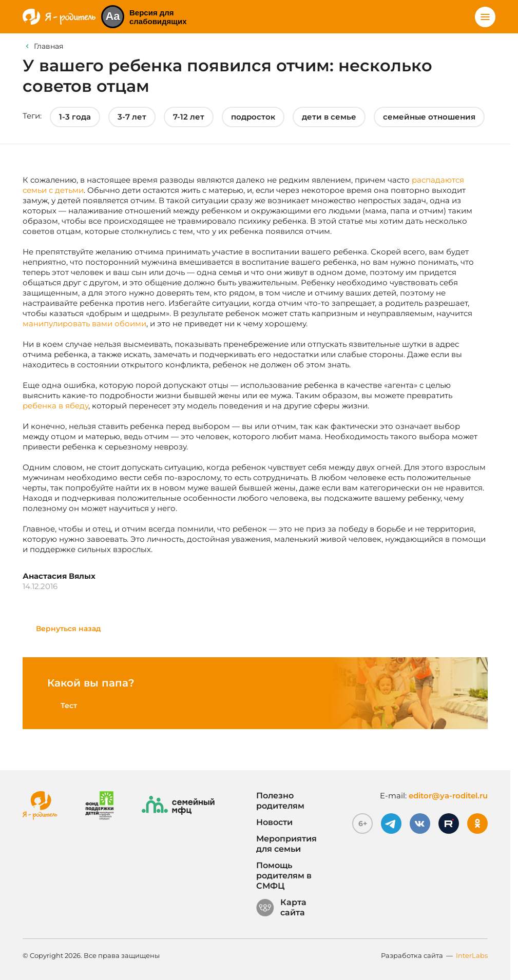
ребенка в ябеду (55, 406)
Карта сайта (281, 908)
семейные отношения (429, 117)
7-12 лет (189, 117)
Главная (49, 46)
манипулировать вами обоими (84, 324)
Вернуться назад (69, 629)
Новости (274, 822)
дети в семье (329, 117)
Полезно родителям (280, 801)
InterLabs (472, 955)
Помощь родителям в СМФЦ (284, 876)
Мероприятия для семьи (286, 844)
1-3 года (75, 117)
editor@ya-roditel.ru (448, 796)
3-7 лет (132, 117)
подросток (253, 117)
